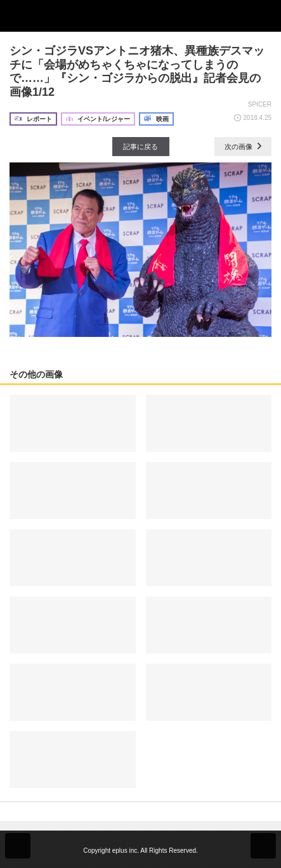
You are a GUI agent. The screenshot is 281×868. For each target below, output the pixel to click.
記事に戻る (140, 147)
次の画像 (243, 147)
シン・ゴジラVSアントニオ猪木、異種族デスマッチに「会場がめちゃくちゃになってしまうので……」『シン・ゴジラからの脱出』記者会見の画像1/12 (137, 71)
